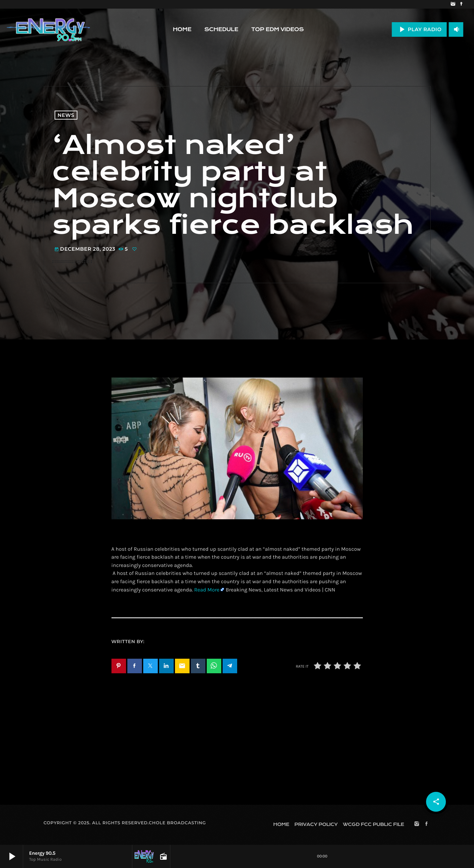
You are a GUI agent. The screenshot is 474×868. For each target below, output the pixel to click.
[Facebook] (461, 4)
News (66, 115)
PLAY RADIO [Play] (419, 29)
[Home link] (48, 29)
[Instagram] (453, 4)
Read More (207, 590)
